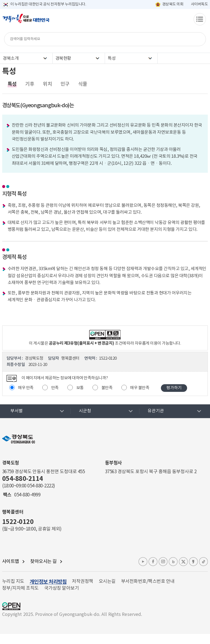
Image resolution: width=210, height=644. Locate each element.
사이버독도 (199, 4)
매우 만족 (26, 388)
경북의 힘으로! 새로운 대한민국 (26, 21)
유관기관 (156, 411)
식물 (83, 84)
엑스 (183, 562)
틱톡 (203, 562)
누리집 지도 (13, 582)
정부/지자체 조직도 (20, 588)
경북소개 (11, 58)
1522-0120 (18, 522)
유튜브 (143, 562)
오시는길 (107, 582)
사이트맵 (11, 562)
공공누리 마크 (11, 606)
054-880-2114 (23, 479)
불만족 (107, 388)
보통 (80, 388)
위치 (47, 84)
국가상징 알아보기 (62, 588)
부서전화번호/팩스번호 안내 (148, 582)
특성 (112, 58)
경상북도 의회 (173, 4)
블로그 (173, 562)
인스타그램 (163, 562)
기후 (30, 84)
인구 (65, 84)
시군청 (85, 411)
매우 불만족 (140, 388)
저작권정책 (83, 582)
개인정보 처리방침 (48, 582)
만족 (55, 388)
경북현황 (63, 58)
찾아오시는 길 (43, 562)
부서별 (16, 411)
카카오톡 (193, 562)
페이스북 (153, 562)
